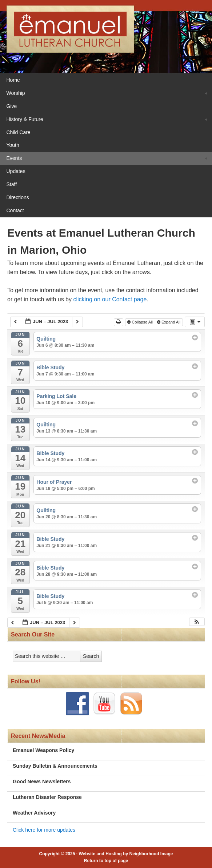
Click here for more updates (44, 830)
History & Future (105, 120)
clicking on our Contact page (110, 299)
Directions (17, 197)
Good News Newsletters (42, 781)
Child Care (18, 132)
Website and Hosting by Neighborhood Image (126, 854)
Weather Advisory (34, 813)
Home (13, 80)
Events (105, 159)
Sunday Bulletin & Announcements (55, 766)
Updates (16, 171)
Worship (105, 94)
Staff (11, 184)
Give (11, 106)
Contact (15, 210)
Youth (13, 145)
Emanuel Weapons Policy (43, 750)
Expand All (169, 322)
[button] (197, 622)
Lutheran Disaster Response (47, 797)
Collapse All (141, 322)
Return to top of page (106, 861)
